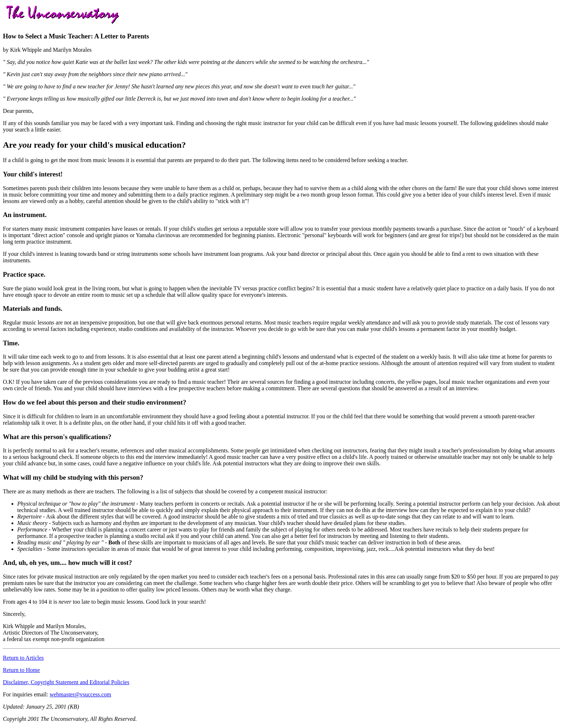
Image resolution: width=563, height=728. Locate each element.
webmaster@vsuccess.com (80, 694)
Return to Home (21, 670)
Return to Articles (23, 658)
